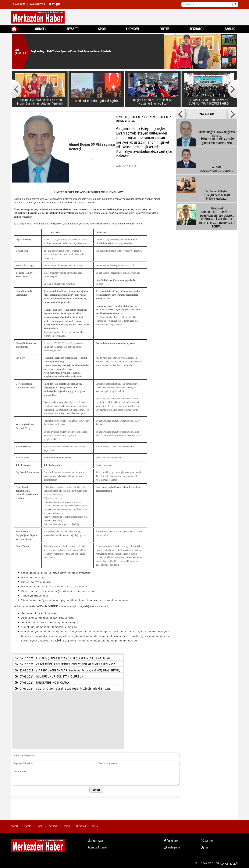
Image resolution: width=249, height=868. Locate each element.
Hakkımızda (37, 4)
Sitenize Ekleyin (97, 847)
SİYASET (72, 29)
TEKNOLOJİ (197, 29)
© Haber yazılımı (217, 863)
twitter (207, 841)
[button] (17, 89)
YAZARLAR (206, 114)
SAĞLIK (230, 29)
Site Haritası (95, 841)
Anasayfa (19, 4)
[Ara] (235, 4)
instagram (172, 847)
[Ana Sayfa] (14, 29)
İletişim (55, 4)
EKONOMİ (133, 29)
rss (205, 847)
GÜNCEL (41, 29)
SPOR (102, 29)
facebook (171, 841)
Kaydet (96, 790)
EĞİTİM (164, 29)
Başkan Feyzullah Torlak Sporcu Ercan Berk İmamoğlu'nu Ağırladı (71, 51)
